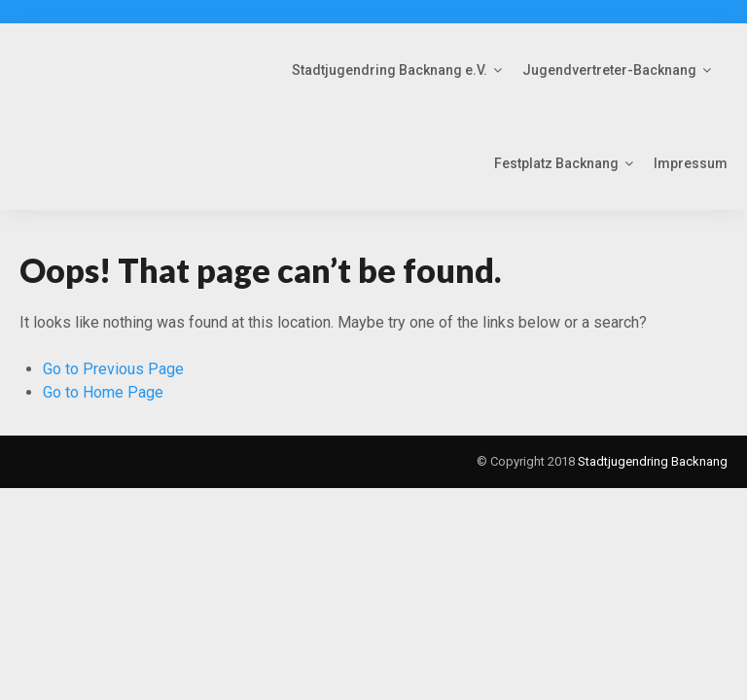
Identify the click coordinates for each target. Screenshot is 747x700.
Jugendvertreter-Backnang (609, 70)
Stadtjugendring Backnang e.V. (390, 70)
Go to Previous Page (113, 369)
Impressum (691, 163)
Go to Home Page (103, 392)
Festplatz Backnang (556, 163)
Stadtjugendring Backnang (653, 461)
